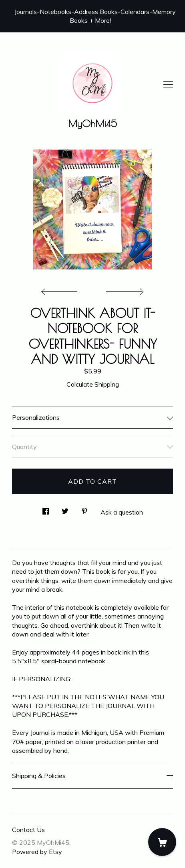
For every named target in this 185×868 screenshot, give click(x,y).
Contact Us (28, 830)
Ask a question (122, 512)
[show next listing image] (124, 289)
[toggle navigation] (168, 85)
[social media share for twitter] (65, 509)
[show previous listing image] (61, 289)
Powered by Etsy (37, 852)
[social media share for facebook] (46, 509)
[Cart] (162, 842)
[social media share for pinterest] (84, 509)
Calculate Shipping (93, 384)
